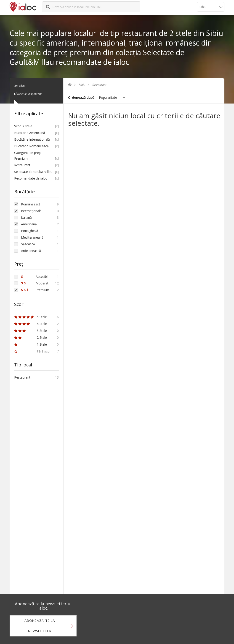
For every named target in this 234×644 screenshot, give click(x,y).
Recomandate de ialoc (31, 178)
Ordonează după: (82, 97)
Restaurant (99, 85)
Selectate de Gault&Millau (33, 172)
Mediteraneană (32, 237)
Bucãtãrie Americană (30, 133)
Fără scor (32, 351)
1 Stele (31, 344)
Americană (29, 224)
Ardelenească (31, 251)
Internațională (31, 211)
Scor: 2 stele (23, 126)
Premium (35, 290)
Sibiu (82, 85)
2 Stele (31, 337)
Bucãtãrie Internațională (32, 139)
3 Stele (31, 331)
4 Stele (31, 324)
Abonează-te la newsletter (40, 626)
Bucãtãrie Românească (31, 146)
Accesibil (35, 277)
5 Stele (31, 317)
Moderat (35, 283)
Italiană (26, 217)
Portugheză (30, 231)
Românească (31, 204)
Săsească (28, 244)
